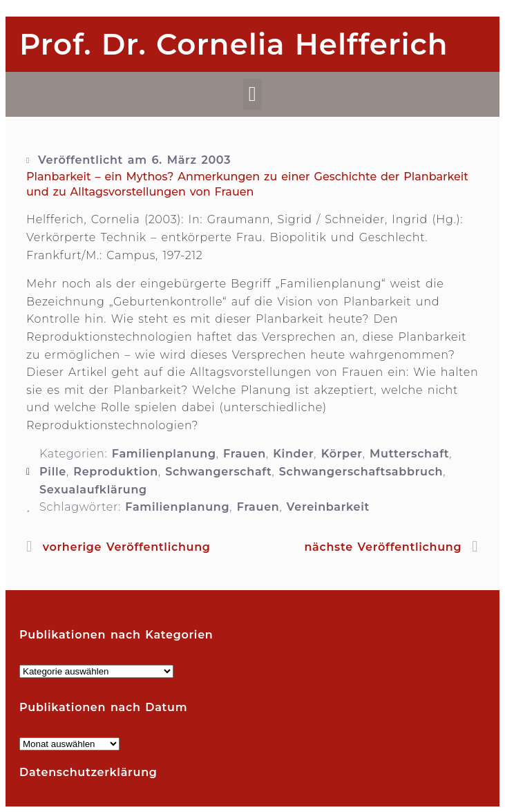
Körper (342, 454)
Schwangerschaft (218, 472)
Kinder (293, 454)
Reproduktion (116, 472)
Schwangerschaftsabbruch (361, 472)
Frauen (245, 454)
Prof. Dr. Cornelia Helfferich (234, 44)
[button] (252, 94)
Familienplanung (164, 454)
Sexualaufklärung (93, 490)
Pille (53, 472)
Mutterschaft (409, 454)
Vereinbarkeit (328, 507)
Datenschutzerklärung (88, 772)
